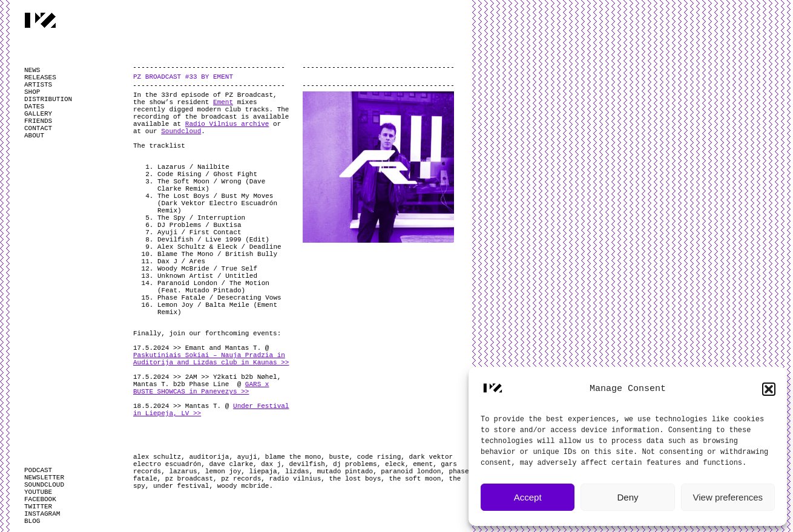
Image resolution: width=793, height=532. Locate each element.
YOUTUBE (38, 492)
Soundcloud (181, 131)
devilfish (307, 464)
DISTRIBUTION (48, 99)
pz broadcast (189, 479)
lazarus (183, 471)
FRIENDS (38, 121)
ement (423, 464)
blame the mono (293, 457)
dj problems (355, 464)
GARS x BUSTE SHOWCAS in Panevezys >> (201, 388)
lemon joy (223, 471)
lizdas (297, 471)
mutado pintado (345, 471)
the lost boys (355, 479)
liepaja (263, 471)
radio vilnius (295, 479)
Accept (528, 497)
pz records (241, 479)
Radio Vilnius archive (227, 124)
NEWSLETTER (44, 478)
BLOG (32, 521)
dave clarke (231, 464)
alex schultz (157, 457)
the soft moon (415, 479)
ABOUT (34, 136)
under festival (181, 486)
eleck (395, 464)
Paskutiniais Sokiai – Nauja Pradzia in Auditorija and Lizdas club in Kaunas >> (211, 359)
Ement (223, 102)
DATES (34, 107)
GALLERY (38, 114)
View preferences (728, 497)
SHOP (32, 92)
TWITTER (38, 507)
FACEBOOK (40, 499)
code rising (379, 457)
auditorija (209, 457)
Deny (627, 497)
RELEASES (40, 77)
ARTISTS (38, 85)
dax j (271, 464)
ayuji (247, 457)
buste (339, 457)
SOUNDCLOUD (44, 485)
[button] (769, 389)
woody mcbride (243, 486)
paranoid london (411, 471)
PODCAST (38, 470)
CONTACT (38, 128)
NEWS (32, 70)
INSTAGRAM (42, 514)
